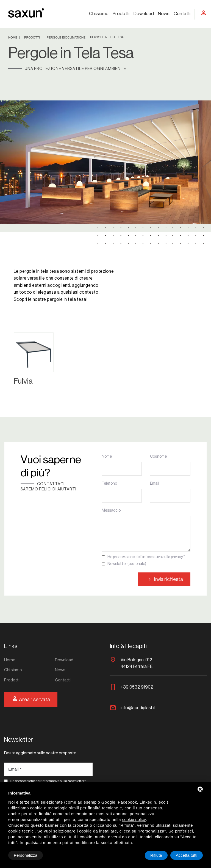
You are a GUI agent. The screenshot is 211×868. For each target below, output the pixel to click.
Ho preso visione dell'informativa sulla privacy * (146, 557)
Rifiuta (156, 855)
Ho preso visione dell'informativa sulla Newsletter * (48, 781)
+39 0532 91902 (137, 687)
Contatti (182, 14)
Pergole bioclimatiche (66, 37)
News (164, 14)
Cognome (158, 457)
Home (13, 37)
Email (155, 484)
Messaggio (111, 511)
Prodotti (121, 14)
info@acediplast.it (138, 708)
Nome (107, 457)
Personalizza (26, 855)
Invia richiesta (164, 579)
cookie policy (134, 819)
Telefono (109, 484)
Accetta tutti (187, 855)
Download (144, 14)
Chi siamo (99, 14)
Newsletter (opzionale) (127, 564)
